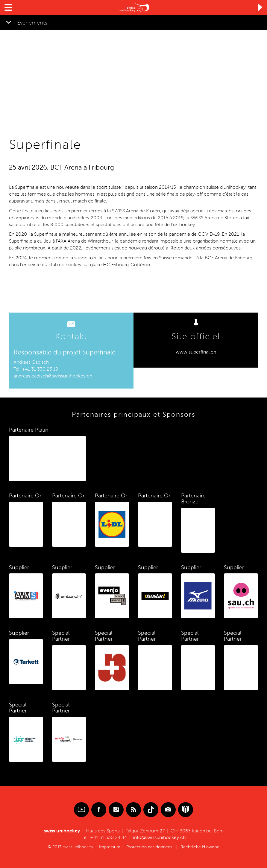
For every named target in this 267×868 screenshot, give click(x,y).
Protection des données (149, 847)
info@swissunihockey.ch (159, 837)
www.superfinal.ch (196, 352)
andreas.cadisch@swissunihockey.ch (53, 376)
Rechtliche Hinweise (200, 847)
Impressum (110, 847)
